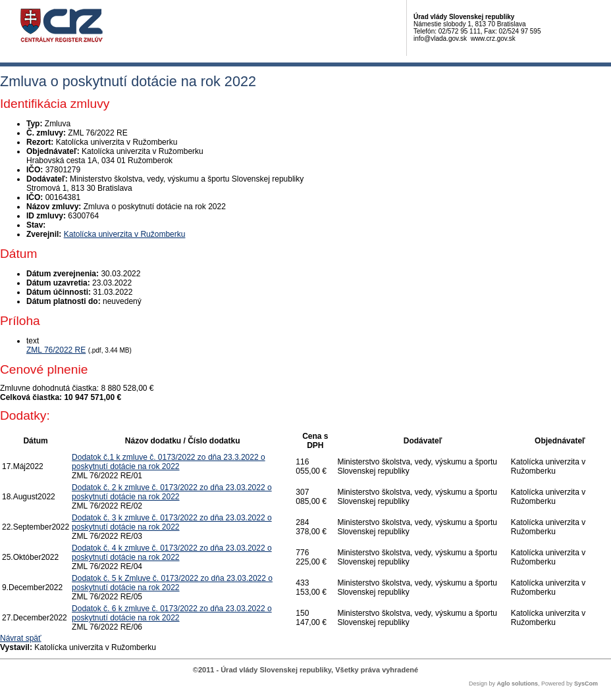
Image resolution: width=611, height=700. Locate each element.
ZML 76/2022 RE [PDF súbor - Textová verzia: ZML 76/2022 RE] (56, 350)
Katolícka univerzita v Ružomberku (125, 234)
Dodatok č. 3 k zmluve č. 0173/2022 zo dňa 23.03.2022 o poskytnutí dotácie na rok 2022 (172, 522)
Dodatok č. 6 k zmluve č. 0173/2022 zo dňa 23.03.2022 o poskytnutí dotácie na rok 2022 (172, 613)
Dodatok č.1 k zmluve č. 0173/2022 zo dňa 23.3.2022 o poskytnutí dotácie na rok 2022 (169, 462)
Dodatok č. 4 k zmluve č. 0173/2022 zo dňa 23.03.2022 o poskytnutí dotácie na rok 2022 (172, 553)
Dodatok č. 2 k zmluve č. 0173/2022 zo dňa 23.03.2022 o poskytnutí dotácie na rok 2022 (172, 492)
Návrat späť (21, 638)
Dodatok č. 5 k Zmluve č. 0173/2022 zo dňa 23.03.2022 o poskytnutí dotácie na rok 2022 (172, 583)
